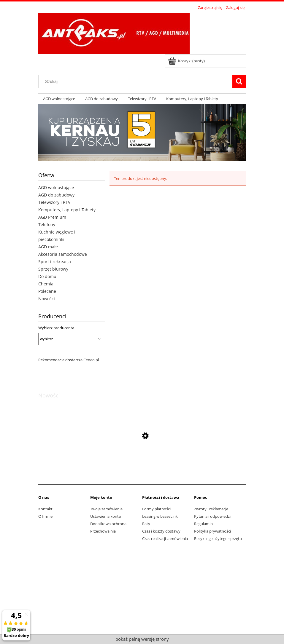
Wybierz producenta (56, 328)
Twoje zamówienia (106, 509)
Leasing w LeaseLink (160, 516)
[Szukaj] (239, 82)
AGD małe (48, 247)
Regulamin (203, 524)
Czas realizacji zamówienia (165, 538)
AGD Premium (52, 217)
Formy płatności (156, 509)
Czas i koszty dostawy (161, 531)
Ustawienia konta (105, 516)
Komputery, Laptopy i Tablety (67, 210)
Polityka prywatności (212, 531)
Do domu (47, 276)
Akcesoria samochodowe (63, 254)
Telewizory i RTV (54, 202)
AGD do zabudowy (56, 195)
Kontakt (45, 509)
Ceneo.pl (91, 360)
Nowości (47, 299)
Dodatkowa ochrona (108, 524)
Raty (146, 524)
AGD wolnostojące (56, 187)
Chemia (46, 284)
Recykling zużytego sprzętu (218, 538)
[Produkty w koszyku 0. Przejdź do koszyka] (187, 61)
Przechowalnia (103, 531)
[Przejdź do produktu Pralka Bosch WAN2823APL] (142, 464)
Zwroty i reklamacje (211, 509)
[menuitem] (59, 99)
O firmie (45, 516)
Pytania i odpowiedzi (212, 516)
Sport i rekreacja (55, 262)
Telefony (47, 224)
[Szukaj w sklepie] (137, 82)
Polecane (47, 291)
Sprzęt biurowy (53, 269)
